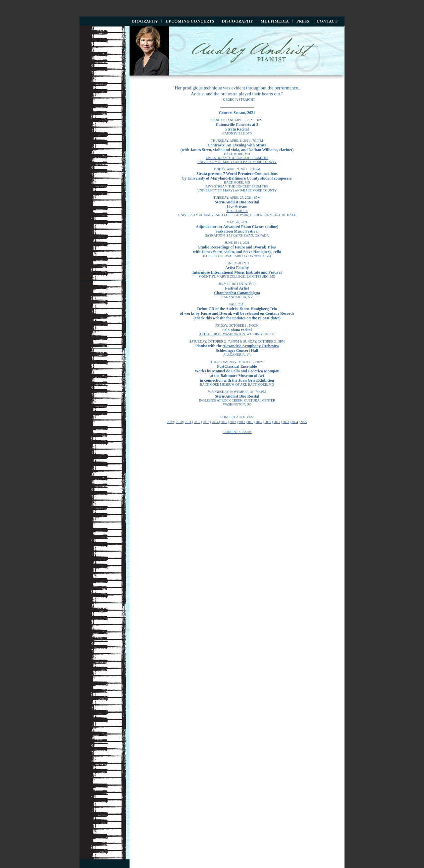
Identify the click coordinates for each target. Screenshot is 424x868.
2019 (259, 422)
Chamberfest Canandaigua (237, 293)
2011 (188, 422)
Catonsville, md (237, 133)
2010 (179, 422)
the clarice (237, 211)
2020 (268, 422)
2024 (295, 422)
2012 (197, 422)
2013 (206, 422)
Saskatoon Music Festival (237, 231)
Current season (237, 432)
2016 (233, 422)
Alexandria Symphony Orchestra (251, 346)
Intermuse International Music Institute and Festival (237, 272)
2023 (286, 422)
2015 (224, 422)
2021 (241, 304)
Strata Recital (237, 129)
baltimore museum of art (223, 384)
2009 (170, 422)
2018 (250, 422)
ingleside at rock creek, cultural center (237, 400)
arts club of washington (222, 334)
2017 (242, 422)
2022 (277, 422)
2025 (304, 422)
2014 (215, 422)
